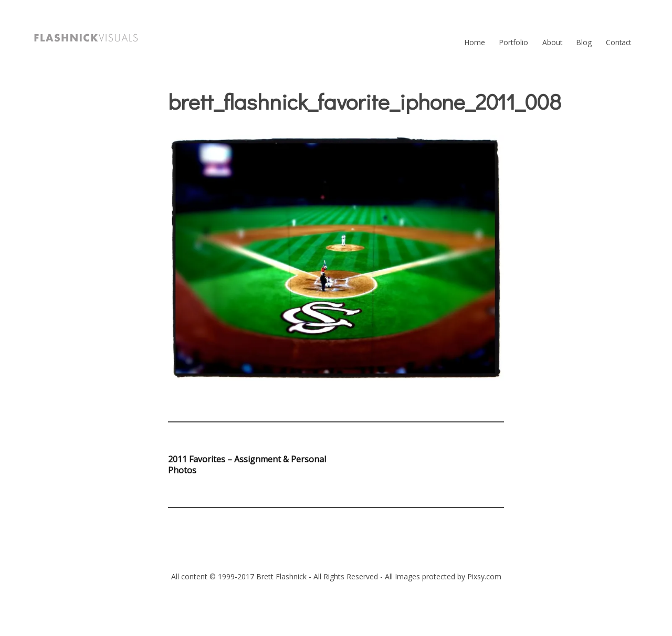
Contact (618, 42)
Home (475, 42)
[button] (86, 38)
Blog (584, 42)
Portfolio (514, 42)
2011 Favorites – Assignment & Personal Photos (247, 465)
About (552, 42)
